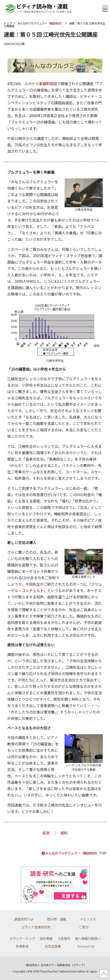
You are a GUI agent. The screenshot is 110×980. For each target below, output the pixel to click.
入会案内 (64, 938)
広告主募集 (53, 946)
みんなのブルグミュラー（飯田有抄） (40, 23)
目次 (46, 833)
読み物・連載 (57, 919)
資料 (64, 833)
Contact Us (86, 946)
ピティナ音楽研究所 (36, 927)
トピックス (88, 919)
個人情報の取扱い (88, 938)
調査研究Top (24, 919)
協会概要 (46, 938)
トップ (8, 23)
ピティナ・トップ (22, 938)
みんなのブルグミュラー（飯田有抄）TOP (74, 853)
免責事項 (22, 946)
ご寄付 (84, 927)
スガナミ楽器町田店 (41, 84)
